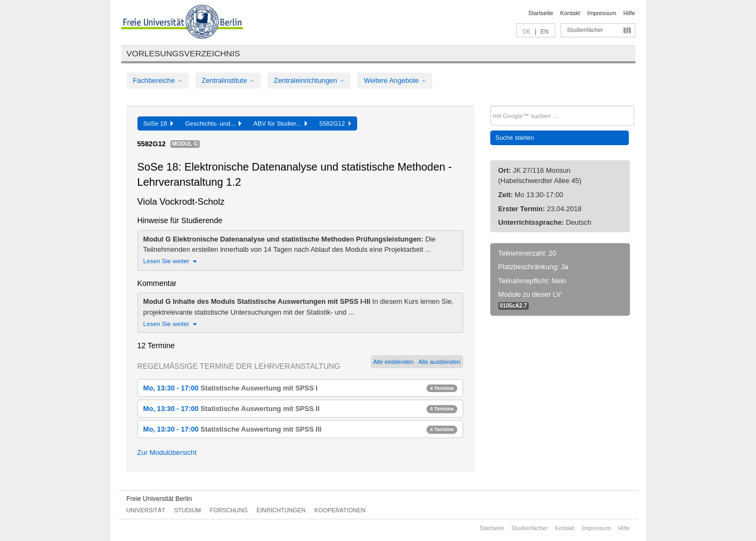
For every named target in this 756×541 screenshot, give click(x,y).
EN (544, 31)
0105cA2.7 (514, 306)
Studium (188, 510)
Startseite (541, 13)
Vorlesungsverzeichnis (183, 53)
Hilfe (629, 13)
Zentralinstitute (228, 80)
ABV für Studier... (280, 123)
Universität (146, 510)
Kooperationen (340, 510)
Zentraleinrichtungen (309, 80)
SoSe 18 (159, 123)
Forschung (229, 510)
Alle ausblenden (439, 362)
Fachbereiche (158, 80)
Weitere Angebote (395, 80)
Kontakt (570, 13)
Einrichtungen (281, 510)
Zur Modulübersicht (167, 452)
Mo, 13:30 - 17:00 (300, 388)
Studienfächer (585, 30)
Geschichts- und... (213, 123)
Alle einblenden (393, 362)
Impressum (602, 13)
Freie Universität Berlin (159, 499)
